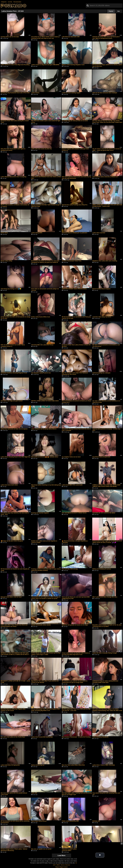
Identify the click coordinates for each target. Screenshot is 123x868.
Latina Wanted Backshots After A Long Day (14, 177)
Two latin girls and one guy (70, 569)
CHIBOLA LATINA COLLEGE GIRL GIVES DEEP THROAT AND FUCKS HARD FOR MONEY (106, 486)
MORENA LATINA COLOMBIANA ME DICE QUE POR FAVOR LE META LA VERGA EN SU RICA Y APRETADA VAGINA (15, 654)
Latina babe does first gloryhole (10, 765)
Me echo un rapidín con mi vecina (41, 849)
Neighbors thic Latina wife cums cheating (105, 261)
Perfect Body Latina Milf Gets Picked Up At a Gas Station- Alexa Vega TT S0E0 (46, 654)
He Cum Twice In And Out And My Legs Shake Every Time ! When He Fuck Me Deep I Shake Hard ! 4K (107, 122)
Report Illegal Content (61, 867)
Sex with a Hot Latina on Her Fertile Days (13, 737)
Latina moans (35, 93)
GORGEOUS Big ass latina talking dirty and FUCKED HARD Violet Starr (105, 682)
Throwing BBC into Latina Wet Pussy (42, 345)
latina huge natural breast (39, 821)
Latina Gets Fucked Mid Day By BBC (42, 737)
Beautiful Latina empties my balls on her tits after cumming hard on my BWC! (107, 626)
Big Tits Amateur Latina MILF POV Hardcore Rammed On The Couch (75, 374)
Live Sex (10, 2)
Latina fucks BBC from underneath (72, 485)
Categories (4, 2)
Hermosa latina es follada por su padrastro (75, 233)
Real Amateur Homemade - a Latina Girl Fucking (76, 737)
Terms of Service (65, 865)
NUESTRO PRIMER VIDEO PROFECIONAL (74, 289)
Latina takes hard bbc (99, 233)
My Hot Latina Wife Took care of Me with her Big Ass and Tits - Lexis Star (76, 710)
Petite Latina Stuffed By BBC (70, 821)
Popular (111, 11)
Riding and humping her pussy (102, 569)
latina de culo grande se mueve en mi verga (75, 625)
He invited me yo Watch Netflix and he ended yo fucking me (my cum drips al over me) (46, 37)
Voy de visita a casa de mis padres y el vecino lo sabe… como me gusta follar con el (107, 150)
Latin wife (34, 793)
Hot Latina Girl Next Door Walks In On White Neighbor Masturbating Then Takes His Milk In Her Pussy (107, 711)
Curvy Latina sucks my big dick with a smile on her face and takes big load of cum (76, 654)
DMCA (58, 865)
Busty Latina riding (6, 261)
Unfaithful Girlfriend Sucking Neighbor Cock (14, 373)
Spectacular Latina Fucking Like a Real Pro (75, 205)
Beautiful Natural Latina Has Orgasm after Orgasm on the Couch (13, 710)
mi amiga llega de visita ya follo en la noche (75, 121)
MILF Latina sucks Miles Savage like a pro (105, 597)
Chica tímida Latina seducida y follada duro (105, 177)
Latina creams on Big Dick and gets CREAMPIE (45, 65)
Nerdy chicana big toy (38, 765)
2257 (54, 865)
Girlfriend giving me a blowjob (101, 373)
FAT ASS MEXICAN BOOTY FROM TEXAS (74, 513)
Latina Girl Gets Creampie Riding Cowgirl (105, 653)
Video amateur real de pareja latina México (44, 429)
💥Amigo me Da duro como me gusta (12, 541)
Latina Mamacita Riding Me (100, 737)
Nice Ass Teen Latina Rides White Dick (73, 765)
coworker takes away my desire (102, 317)
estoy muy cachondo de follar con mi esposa (14, 429)
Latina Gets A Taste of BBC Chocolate (104, 765)
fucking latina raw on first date (10, 37)
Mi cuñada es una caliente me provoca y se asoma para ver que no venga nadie (75, 682)
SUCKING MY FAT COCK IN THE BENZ (104, 513)
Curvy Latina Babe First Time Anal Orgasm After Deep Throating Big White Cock (46, 710)
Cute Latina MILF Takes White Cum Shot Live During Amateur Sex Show (14, 626)
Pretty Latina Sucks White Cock (41, 317)
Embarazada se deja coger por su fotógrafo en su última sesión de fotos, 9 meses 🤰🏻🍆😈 (107, 542)
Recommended (17, 2)
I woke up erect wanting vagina (71, 93)
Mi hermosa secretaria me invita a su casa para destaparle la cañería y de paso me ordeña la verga (45, 262)
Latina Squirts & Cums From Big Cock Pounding (15, 65)
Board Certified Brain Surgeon (101, 289)
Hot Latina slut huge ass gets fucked (12, 401)
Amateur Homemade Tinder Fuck (72, 261)
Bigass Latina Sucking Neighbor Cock (73, 65)
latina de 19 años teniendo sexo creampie (105, 93)
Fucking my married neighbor (40, 513)
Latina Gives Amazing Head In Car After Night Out (16, 457)
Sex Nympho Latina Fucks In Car (41, 373)
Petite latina (4, 233)
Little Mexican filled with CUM (71, 37)
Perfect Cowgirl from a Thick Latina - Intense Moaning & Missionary (14, 850)
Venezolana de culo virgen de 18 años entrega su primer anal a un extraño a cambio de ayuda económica (46, 598)
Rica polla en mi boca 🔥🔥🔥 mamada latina (45, 457)
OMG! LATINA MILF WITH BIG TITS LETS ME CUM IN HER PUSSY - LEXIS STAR (107, 206)
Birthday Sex (96, 821)
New (119, 11)
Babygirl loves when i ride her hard (11, 597)
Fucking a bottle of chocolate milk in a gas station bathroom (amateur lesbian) (46, 570)
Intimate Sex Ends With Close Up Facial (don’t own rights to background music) (106, 37)
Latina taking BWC (37, 233)
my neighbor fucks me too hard (71, 457)
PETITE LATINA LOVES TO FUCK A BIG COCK (45, 401)
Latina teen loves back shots (9, 485)
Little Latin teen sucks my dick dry (42, 149)
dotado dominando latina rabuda (41, 625)
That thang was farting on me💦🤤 (11, 289)
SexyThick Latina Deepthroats (101, 457)
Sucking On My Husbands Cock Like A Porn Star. (15, 93)
